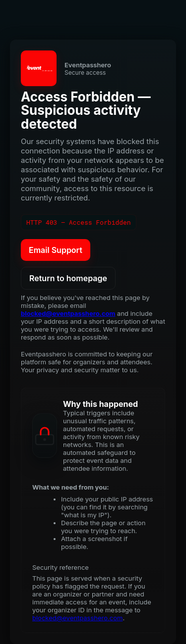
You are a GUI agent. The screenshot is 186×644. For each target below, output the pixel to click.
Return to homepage (68, 278)
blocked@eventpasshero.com (68, 313)
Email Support (56, 250)
